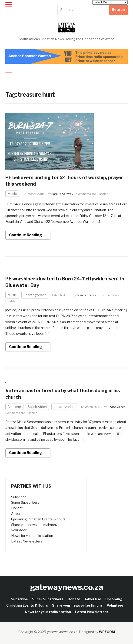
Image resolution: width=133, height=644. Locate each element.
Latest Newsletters (27, 541)
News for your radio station (32, 536)
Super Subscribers (25, 502)
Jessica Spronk (86, 295)
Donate (17, 508)
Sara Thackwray (62, 194)
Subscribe (19, 497)
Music (12, 194)
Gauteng (14, 407)
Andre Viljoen (116, 407)
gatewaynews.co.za (67, 587)
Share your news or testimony (34, 525)
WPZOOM (107, 632)
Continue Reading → (28, 235)
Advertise (19, 514)
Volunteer (19, 530)
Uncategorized (35, 295)
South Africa (37, 407)
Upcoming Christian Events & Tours (38, 519)
